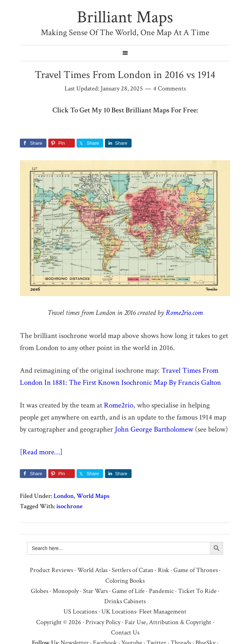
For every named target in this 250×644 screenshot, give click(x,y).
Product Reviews (51, 570)
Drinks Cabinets (125, 601)
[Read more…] (41, 452)
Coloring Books (125, 581)
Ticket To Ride (197, 591)
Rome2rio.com (184, 313)
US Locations (80, 612)
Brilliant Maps (125, 17)
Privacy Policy (103, 622)
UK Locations (119, 612)
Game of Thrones (196, 570)
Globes (40, 591)
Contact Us (125, 632)
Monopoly (66, 591)
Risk (163, 570)
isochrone (70, 506)
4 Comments (170, 88)
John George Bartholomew (154, 429)
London (64, 496)
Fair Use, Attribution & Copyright (168, 622)
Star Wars (95, 591)
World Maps (93, 496)
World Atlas (92, 570)
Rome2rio (119, 405)
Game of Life (128, 591)
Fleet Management (163, 612)
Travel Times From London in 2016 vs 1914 (125, 75)
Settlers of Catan (133, 570)
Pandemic (161, 591)
